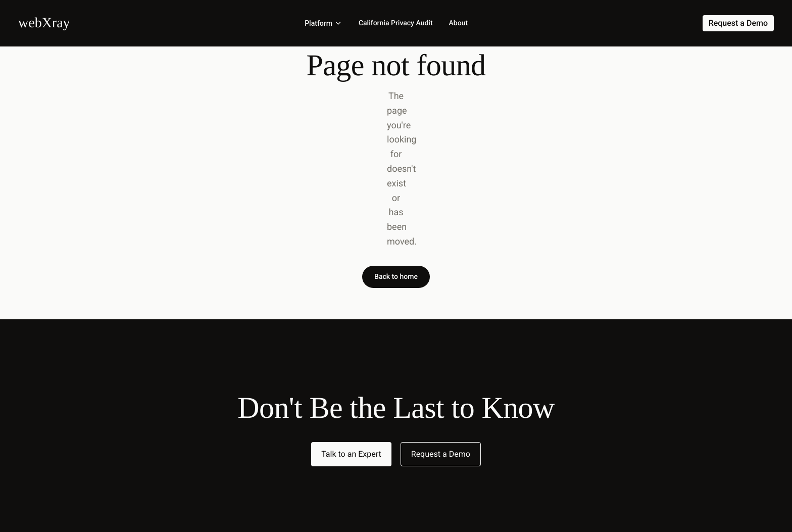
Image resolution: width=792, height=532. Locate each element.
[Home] (44, 23)
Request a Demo (441, 454)
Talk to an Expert (351, 454)
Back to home (396, 277)
